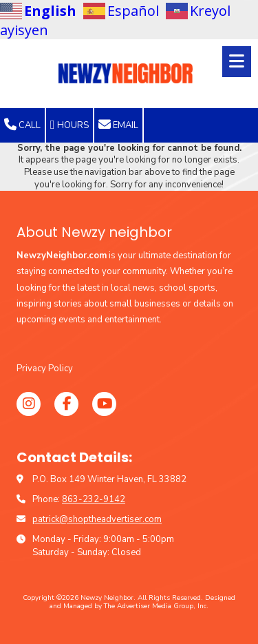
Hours (69, 125)
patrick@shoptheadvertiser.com (97, 519)
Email (118, 125)
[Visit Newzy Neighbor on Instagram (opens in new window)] (29, 404)
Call (22, 125)
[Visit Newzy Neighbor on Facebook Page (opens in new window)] (66, 404)
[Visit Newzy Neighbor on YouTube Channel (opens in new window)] (104, 404)
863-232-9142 (94, 499)
